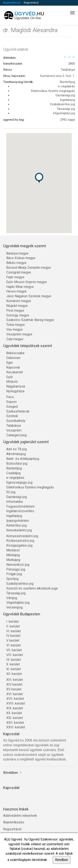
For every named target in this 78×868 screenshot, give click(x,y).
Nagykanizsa (16, 386)
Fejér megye (15, 277)
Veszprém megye (19, 334)
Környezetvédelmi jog (22, 536)
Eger (10, 363)
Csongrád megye (19, 272)
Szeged (12, 407)
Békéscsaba (15, 353)
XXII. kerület (15, 723)
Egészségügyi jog (19, 482)
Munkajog (13, 560)
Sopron (11, 402)
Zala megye (15, 339)
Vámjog (12, 598)
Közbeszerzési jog (20, 541)
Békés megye (16, 263)
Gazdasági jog (17, 497)
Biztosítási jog (17, 463)
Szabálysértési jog (20, 584)
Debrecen (13, 358)
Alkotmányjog (16, 454)
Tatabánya (14, 426)
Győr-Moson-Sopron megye (27, 282)
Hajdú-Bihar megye (20, 287)
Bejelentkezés (12, 3)
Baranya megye (17, 253)
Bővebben (11, 773)
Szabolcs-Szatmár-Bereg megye (30, 320)
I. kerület (12, 622)
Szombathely (16, 421)
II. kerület (13, 626)
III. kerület (14, 631)
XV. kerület (14, 689)
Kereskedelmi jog (19, 530)
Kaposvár (13, 367)
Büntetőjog (14, 468)
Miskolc (12, 382)
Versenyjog (14, 607)
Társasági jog (16, 593)
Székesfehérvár (18, 411)
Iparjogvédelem (18, 521)
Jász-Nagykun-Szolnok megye (29, 296)
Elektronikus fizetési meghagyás (30, 487)
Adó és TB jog (16, 449)
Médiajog (13, 555)
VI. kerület (14, 645)
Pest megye (15, 310)
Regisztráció (31, 3)
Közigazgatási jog (19, 545)
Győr (10, 377)
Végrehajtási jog (18, 603)
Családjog (13, 473)
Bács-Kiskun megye (21, 258)
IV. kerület (13, 636)
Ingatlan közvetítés (20, 511)
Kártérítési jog (16, 525)
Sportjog (12, 579)
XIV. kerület (14, 684)
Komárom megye (19, 301)
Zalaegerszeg (16, 435)
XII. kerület (14, 674)
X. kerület (13, 664)
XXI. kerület (15, 718)
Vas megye (14, 329)
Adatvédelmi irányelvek (20, 816)
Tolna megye (15, 325)
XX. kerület (14, 713)
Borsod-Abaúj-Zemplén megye (29, 268)
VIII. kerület (15, 655)
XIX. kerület (15, 708)
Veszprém (14, 430)
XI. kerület (14, 669)
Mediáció (13, 550)
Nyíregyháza (15, 391)
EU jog (11, 492)
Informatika (14, 502)
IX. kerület (14, 660)
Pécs (10, 397)
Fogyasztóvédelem (20, 506)
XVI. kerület (15, 694)
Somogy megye (18, 315)
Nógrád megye (17, 306)
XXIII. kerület (16, 727)
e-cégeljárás (15, 478)
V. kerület (13, 640)
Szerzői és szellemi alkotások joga (32, 588)
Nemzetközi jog (18, 565)
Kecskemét (15, 372)
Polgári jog (14, 574)
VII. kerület (14, 650)
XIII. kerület (15, 680)
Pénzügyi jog (16, 569)
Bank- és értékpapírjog (23, 459)
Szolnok (12, 416)
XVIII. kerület (16, 703)
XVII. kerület (15, 699)
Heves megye (16, 291)
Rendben (62, 860)
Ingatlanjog (14, 516)
